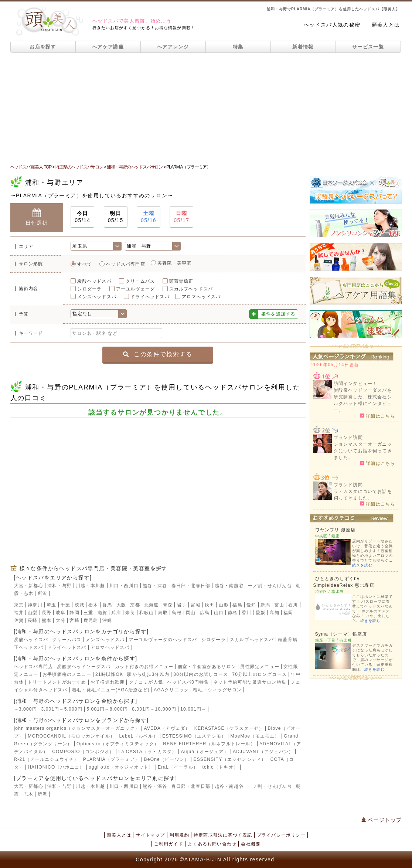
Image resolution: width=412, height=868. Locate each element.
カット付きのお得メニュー (144, 667)
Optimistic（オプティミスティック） (118, 744)
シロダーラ (89, 289)
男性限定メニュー (260, 667)
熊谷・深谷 (155, 586)
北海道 (151, 605)
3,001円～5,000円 (62, 709)
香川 (246, 613)
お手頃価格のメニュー (67, 674)
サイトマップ (150, 835)
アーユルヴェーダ (136, 289)
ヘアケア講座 (108, 47)
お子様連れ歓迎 (108, 682)
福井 (19, 613)
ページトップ (382, 820)
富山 (279, 605)
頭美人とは (386, 25)
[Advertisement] (206, 108)
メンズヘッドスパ (97, 297)
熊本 (47, 620)
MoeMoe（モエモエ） (255, 736)
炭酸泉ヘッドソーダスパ (84, 667)
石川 (293, 605)
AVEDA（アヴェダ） (167, 728)
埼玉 (51, 605)
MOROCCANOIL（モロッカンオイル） (71, 736)
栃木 (93, 605)
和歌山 (147, 613)
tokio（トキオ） (220, 767)
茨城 (79, 605)
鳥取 (163, 613)
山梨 (33, 613)
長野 (47, 613)
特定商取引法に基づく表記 (223, 835)
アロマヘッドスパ (201, 297)
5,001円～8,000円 (107, 709)
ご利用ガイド (169, 844)
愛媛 (261, 613)
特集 (238, 47)
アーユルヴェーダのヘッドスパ (163, 640)
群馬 (107, 605)
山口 (219, 613)
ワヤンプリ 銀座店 (336, 530)
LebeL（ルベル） (138, 736)
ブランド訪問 (348, 438)
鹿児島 (91, 620)
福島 (237, 605)
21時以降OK (109, 674)
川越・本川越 (90, 586)
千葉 (65, 605)
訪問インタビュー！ (356, 384)
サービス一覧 (368, 47)
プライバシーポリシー (281, 835)
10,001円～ (193, 709)
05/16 (149, 216)
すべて (85, 264)
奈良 (130, 613)
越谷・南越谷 (229, 586)
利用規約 (179, 835)
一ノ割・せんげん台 (270, 586)
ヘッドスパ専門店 (126, 264)
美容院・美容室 (174, 263)
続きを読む (362, 565)
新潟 (265, 605)
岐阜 (61, 613)
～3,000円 (25, 709)
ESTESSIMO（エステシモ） (194, 736)
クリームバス (140, 281)
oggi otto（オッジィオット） (121, 767)
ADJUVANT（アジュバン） (263, 752)
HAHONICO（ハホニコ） (56, 767)
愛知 (251, 605)
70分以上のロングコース (259, 674)
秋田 (210, 605)
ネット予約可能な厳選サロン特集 (250, 682)
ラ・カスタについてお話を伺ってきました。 (363, 495)
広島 (205, 613)
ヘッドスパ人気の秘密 (332, 25)
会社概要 (251, 844)
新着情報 (303, 47)
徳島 (232, 613)
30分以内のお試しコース (201, 674)
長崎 (33, 620)
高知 (274, 613)
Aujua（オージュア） (205, 752)
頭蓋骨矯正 (181, 281)
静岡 (74, 613)
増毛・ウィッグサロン (217, 690)
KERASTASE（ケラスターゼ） (229, 728)
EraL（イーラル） (178, 767)
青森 (168, 605)
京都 (135, 605)
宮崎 (74, 620)
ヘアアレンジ (173, 47)
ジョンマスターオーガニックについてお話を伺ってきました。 (363, 451)
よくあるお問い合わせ (212, 844)
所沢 (42, 593)
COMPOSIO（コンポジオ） (83, 752)
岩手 (182, 605)
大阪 (121, 605)
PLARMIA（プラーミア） (111, 759)
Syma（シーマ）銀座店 (341, 634)
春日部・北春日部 (191, 586)
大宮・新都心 (29, 586)
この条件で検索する (158, 354)
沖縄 (107, 620)
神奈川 (35, 605)
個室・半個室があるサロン (207, 667)
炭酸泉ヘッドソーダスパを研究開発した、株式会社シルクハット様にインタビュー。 (363, 400)
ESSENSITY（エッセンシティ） (230, 759)
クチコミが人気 (146, 682)
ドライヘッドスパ (150, 297)
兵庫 (116, 613)
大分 (61, 620)
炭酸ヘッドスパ (94, 281)
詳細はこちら (378, 416)
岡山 (191, 613)
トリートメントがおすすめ (57, 682)
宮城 (195, 605)
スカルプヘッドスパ (191, 289)
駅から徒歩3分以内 (148, 674)
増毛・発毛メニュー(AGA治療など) (111, 690)
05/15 (116, 216)
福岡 (288, 613)
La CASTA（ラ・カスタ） (148, 752)
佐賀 (19, 620)
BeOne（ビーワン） (167, 759)
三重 (88, 613)
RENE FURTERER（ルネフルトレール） (209, 744)
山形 (224, 605)
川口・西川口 (124, 586)
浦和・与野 (59, 586)
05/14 (82, 216)
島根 (177, 613)
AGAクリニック (171, 690)
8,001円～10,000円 (154, 709)
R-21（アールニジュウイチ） (47, 759)
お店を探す (43, 47)
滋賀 (102, 613)
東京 (19, 605)
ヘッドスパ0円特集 (188, 682)
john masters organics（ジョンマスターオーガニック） (77, 728)
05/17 (181, 216)
